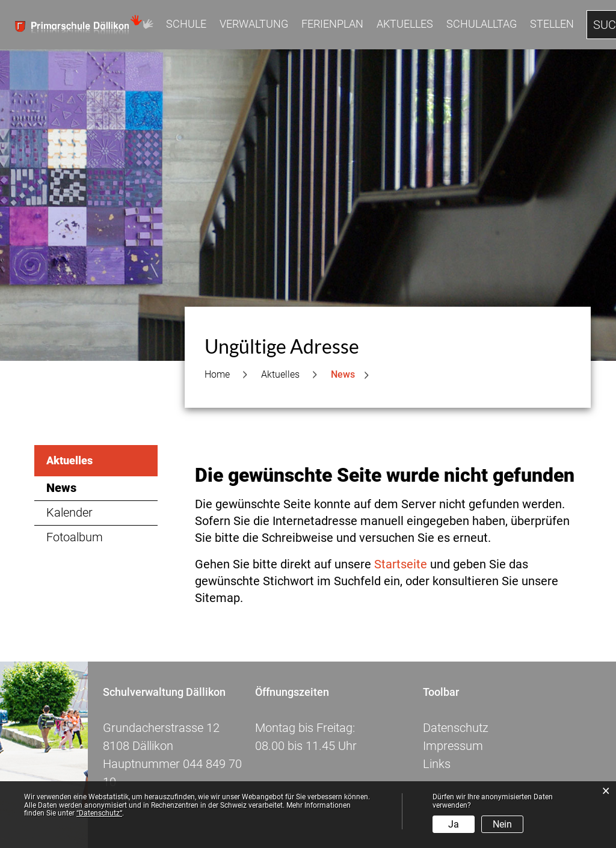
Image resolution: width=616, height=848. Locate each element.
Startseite (401, 564)
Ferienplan (332, 24)
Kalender (69, 512)
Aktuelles (405, 24)
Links (437, 764)
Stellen (552, 24)
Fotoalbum (75, 537)
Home (217, 374)
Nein (502, 824)
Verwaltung (254, 24)
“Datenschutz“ (99, 813)
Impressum (453, 746)
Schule (186, 24)
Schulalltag (482, 24)
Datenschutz (456, 728)
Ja (454, 824)
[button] (280, 375)
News (97, 488)
